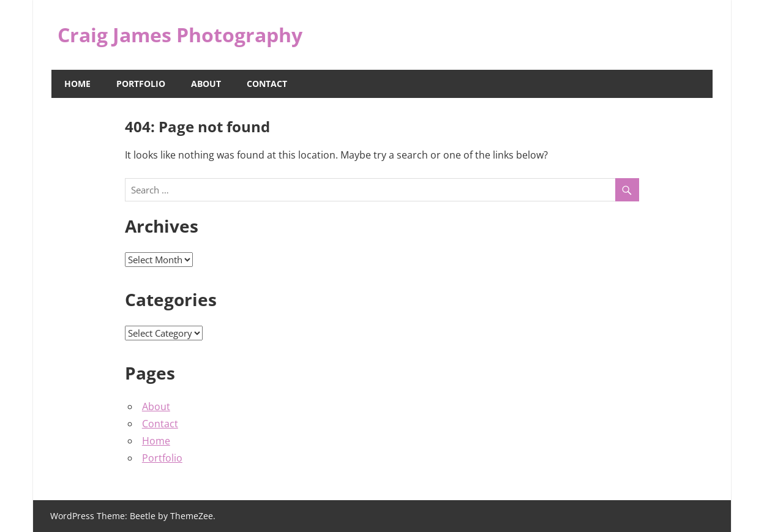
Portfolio (141, 84)
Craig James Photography (180, 35)
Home (77, 84)
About (206, 84)
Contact (267, 84)
